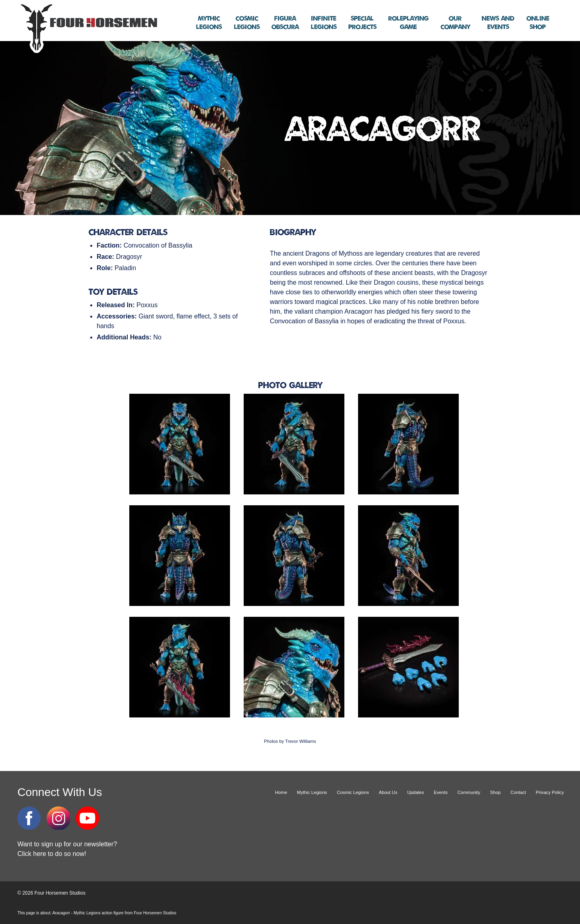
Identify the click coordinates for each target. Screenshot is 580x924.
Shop (538, 23)
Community (469, 792)
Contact (518, 792)
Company (455, 23)
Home (281, 792)
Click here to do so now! (52, 854)
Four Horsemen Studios (88, 28)
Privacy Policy (550, 792)
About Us (388, 792)
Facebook (29, 818)
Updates (416, 792)
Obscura (285, 23)
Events (498, 23)
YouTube (87, 818)
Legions (209, 23)
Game (408, 23)
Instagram (58, 818)
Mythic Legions (312, 792)
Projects (362, 23)
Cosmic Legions (353, 792)
